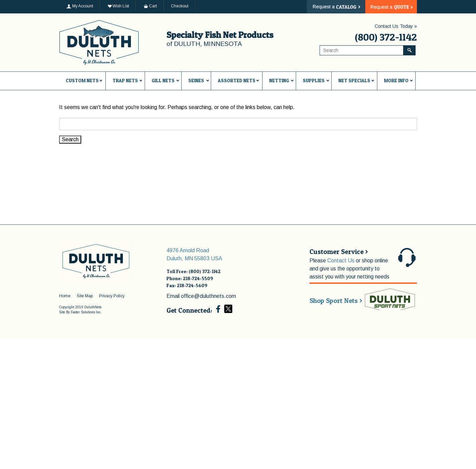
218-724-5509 (198, 278)
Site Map (85, 296)
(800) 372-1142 (386, 37)
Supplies (314, 80)
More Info (396, 80)
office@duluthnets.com (208, 296)
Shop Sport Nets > (336, 301)
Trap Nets (125, 80)
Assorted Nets (237, 80)
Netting (279, 80)
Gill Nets (163, 80)
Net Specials (354, 80)
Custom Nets (82, 80)
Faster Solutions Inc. (86, 312)
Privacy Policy (112, 296)
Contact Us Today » (396, 26)
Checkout (180, 6)
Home (65, 296)
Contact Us (341, 260)
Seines (196, 80)
